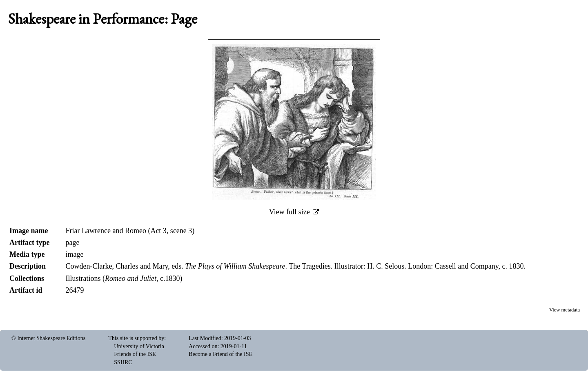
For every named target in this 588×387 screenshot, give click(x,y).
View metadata (565, 310)
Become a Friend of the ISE (220, 354)
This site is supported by (136, 338)
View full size (290, 212)
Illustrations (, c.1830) (124, 278)
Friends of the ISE (135, 354)
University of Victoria (139, 346)
